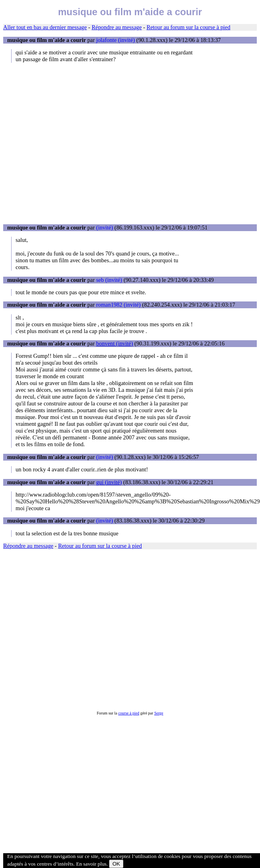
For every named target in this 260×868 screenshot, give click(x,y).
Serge (159, 713)
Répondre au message (116, 27)
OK (116, 864)
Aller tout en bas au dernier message (45, 27)
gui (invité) (109, 482)
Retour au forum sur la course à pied (189, 27)
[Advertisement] (75, 143)
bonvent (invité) (115, 343)
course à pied (129, 713)
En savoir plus (91, 864)
